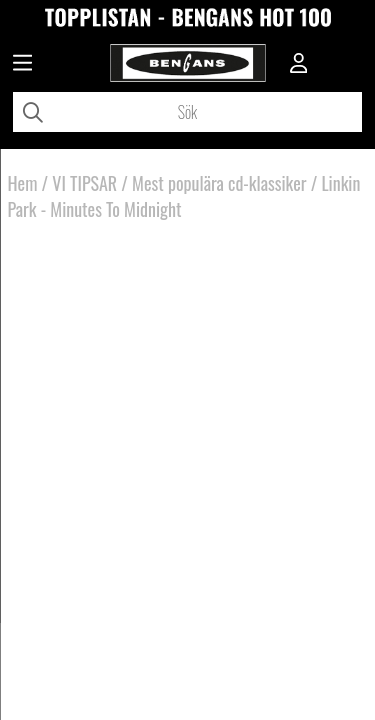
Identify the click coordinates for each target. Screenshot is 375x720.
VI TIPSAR (84, 183)
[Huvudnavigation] (22, 65)
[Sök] (187, 112)
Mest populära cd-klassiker (219, 183)
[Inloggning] (299, 65)
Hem (23, 183)
